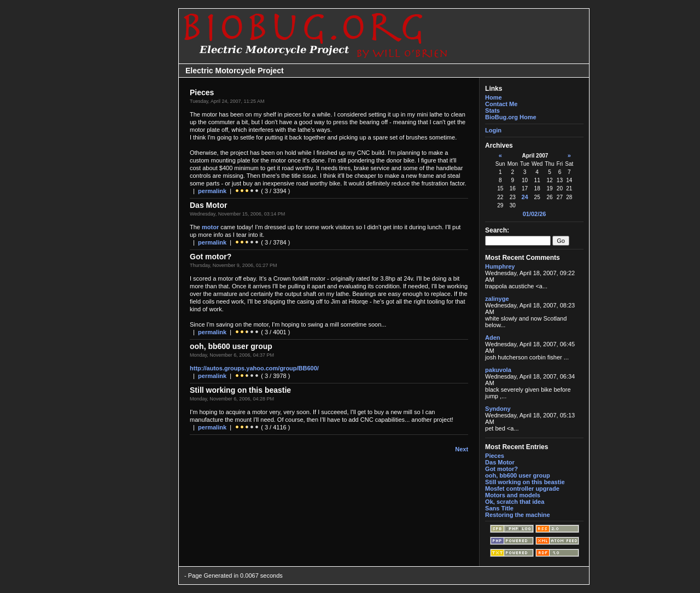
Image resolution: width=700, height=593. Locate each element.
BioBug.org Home (511, 117)
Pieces (495, 456)
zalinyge (497, 299)
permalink (212, 191)
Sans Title (499, 508)
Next (462, 449)
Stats (492, 111)
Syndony (498, 409)
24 (524, 197)
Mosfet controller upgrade (522, 489)
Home (494, 97)
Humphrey (500, 266)
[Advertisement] (143, 296)
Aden (493, 338)
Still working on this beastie (525, 482)
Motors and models (513, 495)
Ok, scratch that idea (515, 502)
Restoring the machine (518, 515)
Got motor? (501, 469)
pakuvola (498, 370)
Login (493, 130)
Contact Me (501, 104)
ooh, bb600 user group (518, 475)
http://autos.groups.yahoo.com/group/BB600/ (254, 368)
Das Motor (500, 462)
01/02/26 (535, 214)
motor (210, 227)
